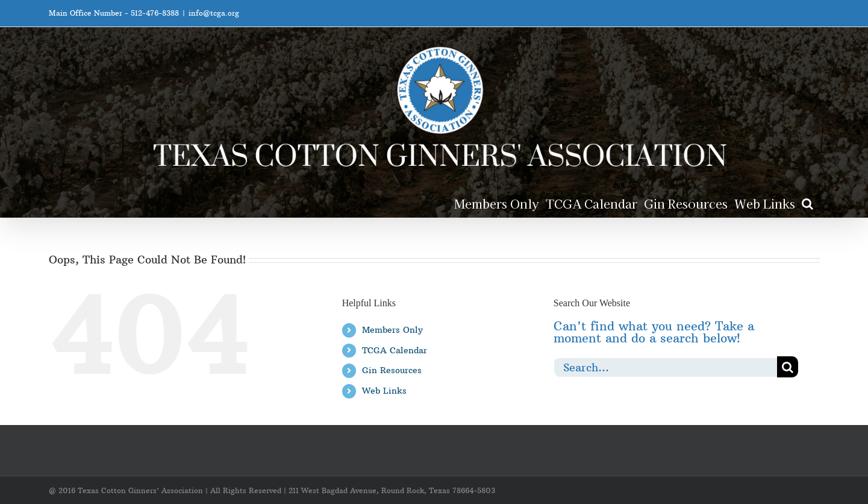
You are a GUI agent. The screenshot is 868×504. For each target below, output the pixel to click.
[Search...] (666, 367)
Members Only (392, 330)
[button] (807, 203)
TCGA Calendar (395, 350)
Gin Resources (392, 370)
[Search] (788, 367)
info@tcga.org (214, 13)
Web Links (384, 391)
